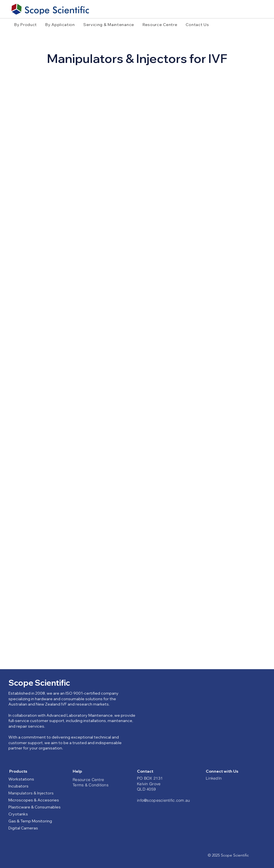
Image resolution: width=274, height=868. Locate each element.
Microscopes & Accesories (34, 800)
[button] (26, 25)
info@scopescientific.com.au (164, 800)
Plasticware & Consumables (35, 807)
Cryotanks (18, 814)
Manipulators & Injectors (31, 793)
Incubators (18, 786)
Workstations (21, 779)
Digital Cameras (23, 828)
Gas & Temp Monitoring (30, 821)
